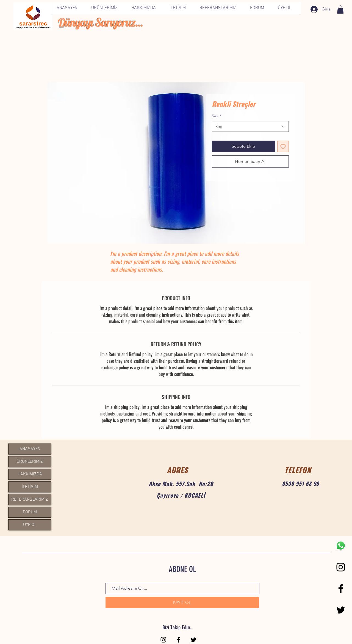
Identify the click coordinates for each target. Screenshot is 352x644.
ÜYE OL (30, 525)
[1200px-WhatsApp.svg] (341, 546)
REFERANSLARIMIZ (30, 500)
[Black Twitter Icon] (341, 610)
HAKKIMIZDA (30, 474)
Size (217, 116)
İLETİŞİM (30, 487)
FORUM (30, 512)
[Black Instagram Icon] (341, 567)
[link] (340, 10)
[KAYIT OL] (182, 602)
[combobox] (250, 126)
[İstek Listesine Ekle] (283, 146)
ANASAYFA (30, 449)
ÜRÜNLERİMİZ (30, 462)
